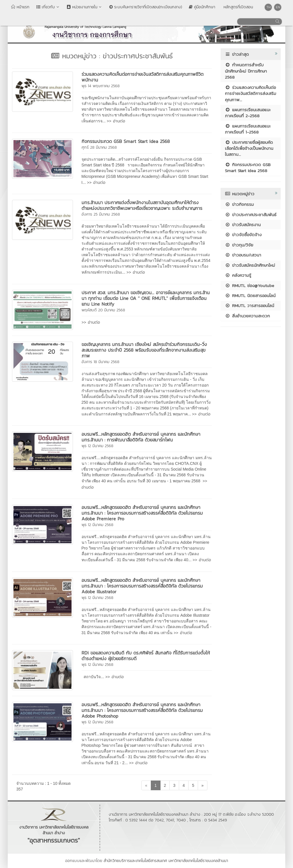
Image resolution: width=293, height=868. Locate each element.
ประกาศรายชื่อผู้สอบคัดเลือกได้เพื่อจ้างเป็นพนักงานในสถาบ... (249, 148)
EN (278, 7)
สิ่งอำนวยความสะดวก (247, 316)
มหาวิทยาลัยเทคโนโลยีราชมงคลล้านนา (198, 861)
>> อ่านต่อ (116, 121)
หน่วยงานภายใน (85, 7)
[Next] (203, 785)
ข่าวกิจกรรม (239, 204)
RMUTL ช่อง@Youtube (250, 285)
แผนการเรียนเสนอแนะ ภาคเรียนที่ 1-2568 (248, 129)
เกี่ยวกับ (48, 7)
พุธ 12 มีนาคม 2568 (97, 446)
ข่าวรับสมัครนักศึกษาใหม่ (250, 265)
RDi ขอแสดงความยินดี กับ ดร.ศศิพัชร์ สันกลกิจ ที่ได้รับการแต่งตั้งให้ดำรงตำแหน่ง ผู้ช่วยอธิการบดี (146, 656)
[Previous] (146, 785)
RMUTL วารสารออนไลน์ (250, 305)
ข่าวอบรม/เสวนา (243, 255)
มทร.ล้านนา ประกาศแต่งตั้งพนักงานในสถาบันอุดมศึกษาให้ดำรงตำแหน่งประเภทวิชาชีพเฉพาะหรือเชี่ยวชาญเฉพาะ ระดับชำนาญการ (142, 205)
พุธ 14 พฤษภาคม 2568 (101, 86)
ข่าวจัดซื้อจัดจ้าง (243, 235)
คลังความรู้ (238, 275)
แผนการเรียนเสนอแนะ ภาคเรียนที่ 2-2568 (248, 113)
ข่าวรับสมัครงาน (243, 225)
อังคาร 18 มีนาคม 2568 (100, 362)
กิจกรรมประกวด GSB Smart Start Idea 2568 (126, 141)
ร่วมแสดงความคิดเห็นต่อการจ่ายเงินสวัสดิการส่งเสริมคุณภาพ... (251, 93)
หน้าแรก (20, 7)
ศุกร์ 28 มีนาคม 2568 (99, 147)
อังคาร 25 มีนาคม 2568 (101, 214)
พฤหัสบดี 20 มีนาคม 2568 (103, 310)
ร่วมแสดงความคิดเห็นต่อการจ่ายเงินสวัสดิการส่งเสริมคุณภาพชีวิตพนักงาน (142, 77)
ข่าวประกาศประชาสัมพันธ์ (251, 215)
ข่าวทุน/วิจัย (239, 245)
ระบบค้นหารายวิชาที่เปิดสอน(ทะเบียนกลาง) (146, 7)
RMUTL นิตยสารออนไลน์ (250, 295)
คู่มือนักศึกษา (202, 7)
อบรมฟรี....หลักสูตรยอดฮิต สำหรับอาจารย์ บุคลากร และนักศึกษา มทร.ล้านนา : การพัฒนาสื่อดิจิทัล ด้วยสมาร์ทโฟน (141, 437)
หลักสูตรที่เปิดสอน (237, 7)
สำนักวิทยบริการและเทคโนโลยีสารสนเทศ (135, 861)
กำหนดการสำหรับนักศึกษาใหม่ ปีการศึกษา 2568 (246, 71)
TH (269, 7)
